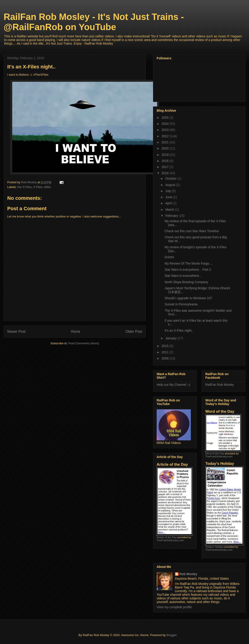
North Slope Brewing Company (186, 282)
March (170, 210)
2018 (166, 161)
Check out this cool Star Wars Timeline (192, 231)
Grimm (169, 257)
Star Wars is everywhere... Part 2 (188, 270)
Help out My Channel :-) (173, 385)
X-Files (38, 187)
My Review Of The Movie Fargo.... (189, 263)
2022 (166, 136)
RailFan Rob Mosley (220, 385)
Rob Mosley (188, 574)
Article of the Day (167, 537)
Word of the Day (215, 453)
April (169, 203)
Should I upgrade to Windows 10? (188, 298)
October (171, 178)
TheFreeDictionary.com (170, 540)
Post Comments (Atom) (84, 343)
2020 (166, 148)
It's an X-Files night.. (179, 330)
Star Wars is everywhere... (183, 276)
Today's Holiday (214, 547)
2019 (166, 155)
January (171, 338)
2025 (166, 118)
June (169, 197)
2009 (166, 358)
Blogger (171, 635)
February (172, 216)
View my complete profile (174, 607)
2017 (166, 167)
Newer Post (16, 332)
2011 (166, 352)
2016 (166, 173)
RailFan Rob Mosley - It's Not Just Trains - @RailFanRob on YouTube (94, 22)
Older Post (134, 332)
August (171, 185)
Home (76, 332)
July (169, 191)
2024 (166, 124)
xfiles (48, 187)
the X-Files (25, 187)
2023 (166, 130)
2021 (166, 142)
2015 (166, 346)
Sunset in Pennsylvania (181, 304)
